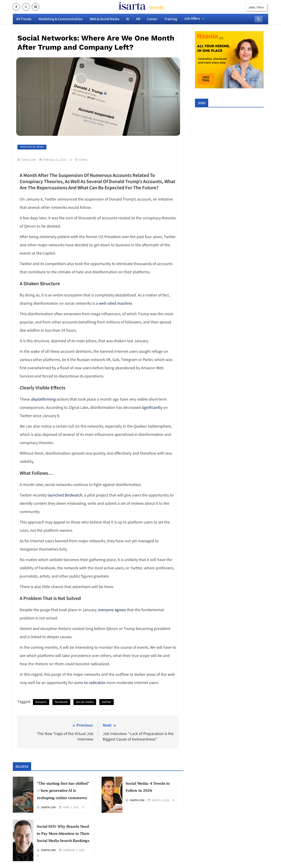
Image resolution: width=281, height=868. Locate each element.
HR (138, 19)
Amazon (41, 702)
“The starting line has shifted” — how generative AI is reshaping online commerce (63, 791)
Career (152, 19)
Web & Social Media (104, 19)
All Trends (24, 19)
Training (171, 19)
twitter (107, 702)
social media (85, 702)
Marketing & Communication (61, 19)
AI (128, 19)
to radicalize (95, 682)
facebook (61, 702)
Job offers (192, 18)
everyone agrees (112, 610)
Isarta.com (29, 159)
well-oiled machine (115, 303)
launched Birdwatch (65, 495)
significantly (152, 407)
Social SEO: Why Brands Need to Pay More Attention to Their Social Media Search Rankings (63, 834)
